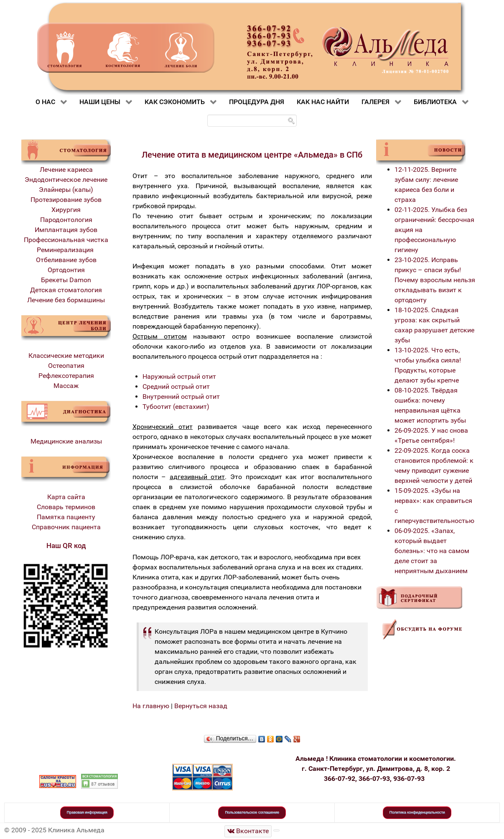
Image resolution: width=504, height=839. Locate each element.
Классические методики (66, 356)
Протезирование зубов (66, 200)
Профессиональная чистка (66, 240)
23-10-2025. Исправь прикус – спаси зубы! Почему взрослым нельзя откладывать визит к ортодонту (435, 280)
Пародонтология (66, 220)
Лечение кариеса (66, 170)
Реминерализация (66, 250)
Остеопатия (66, 366)
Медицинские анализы (66, 441)
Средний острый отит (176, 386)
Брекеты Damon (66, 280)
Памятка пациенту (66, 517)
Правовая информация (87, 812)
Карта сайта (66, 497)
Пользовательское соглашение (252, 812)
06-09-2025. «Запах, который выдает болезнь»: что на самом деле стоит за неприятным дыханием (432, 551)
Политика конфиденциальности (417, 812)
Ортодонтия (66, 270)
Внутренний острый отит (181, 397)
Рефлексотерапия (66, 376)
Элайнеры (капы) (66, 190)
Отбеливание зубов (66, 260)
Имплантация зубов (66, 230)
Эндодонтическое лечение (66, 180)
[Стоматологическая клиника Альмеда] (248, 831)
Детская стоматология (66, 290)
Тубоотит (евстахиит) (176, 407)
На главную (151, 706)
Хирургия (66, 210)
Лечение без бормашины (66, 300)
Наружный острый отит (179, 376)
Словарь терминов (66, 507)
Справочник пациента (66, 527)
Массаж (66, 386)
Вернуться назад (201, 706)
